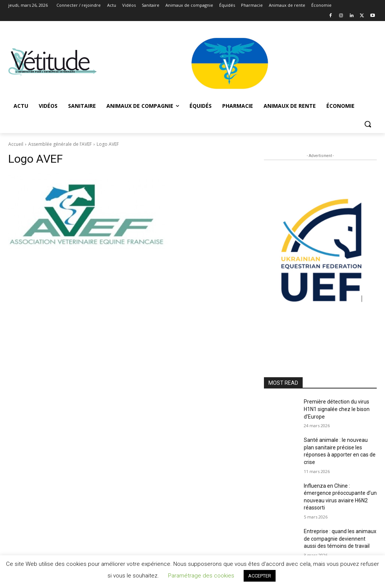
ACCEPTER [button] (260, 576)
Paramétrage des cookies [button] (201, 576)
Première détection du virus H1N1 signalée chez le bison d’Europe (337, 409)
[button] (368, 124)
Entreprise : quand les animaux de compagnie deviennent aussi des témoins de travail (340, 539)
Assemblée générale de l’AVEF (60, 144)
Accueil (16, 144)
